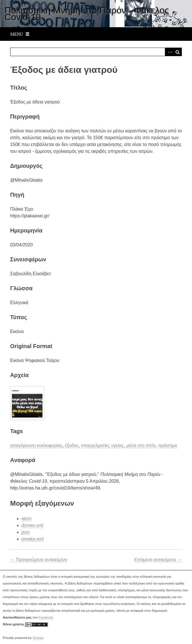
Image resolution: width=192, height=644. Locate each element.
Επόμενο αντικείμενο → (158, 560)
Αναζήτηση (178, 52)
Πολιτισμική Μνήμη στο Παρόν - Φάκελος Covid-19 (87, 14)
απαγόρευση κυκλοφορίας (36, 445)
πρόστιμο (168, 445)
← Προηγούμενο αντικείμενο (39, 560)
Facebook (46, 617)
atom (27, 519)
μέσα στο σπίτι (141, 445)
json (26, 532)
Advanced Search (169, 52)
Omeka (38, 638)
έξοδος (72, 445)
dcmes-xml (32, 525)
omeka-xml (33, 539)
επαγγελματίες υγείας (102, 445)
